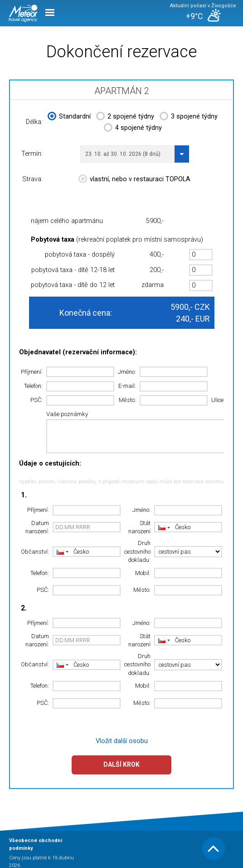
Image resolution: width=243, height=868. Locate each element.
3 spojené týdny (189, 117)
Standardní (69, 117)
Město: (127, 400)
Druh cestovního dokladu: (137, 551)
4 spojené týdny (133, 129)
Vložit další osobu (122, 741)
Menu (50, 12)
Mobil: (143, 573)
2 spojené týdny (125, 117)
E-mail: (127, 386)
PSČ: (36, 400)
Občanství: (35, 552)
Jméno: (127, 372)
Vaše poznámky (67, 414)
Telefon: (33, 386)
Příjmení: (32, 372)
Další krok (121, 764)
